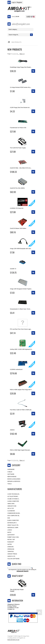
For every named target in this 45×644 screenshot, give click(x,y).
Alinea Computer (13, 501)
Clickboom (11, 511)
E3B (9, 518)
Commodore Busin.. (14, 513)
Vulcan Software (14, 559)
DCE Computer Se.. (14, 516)
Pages (9, 54)
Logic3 (10, 530)
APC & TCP (11, 508)
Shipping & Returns (14, 604)
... (18, 54)
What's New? (17, 576)
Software (11, 474)
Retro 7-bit (11, 540)
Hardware (11, 469)
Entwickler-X (12, 523)
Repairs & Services (14, 481)
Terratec (11, 552)
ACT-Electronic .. (13, 496)
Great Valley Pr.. (13, 525)
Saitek (10, 544)
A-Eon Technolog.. (14, 494)
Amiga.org (11, 504)
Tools (10, 484)
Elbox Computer (13, 520)
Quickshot (11, 535)
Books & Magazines (14, 479)
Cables (10, 472)
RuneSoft (11, 542)
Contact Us (11, 609)
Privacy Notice (12, 606)
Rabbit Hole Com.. (13, 537)
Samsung (11, 547)
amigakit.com (12, 506)
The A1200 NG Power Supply (17, 590)
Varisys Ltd (11, 556)
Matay (9, 532)
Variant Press (12, 554)
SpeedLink (11, 549)
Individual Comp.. (13, 528)
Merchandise (12, 477)
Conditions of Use (13, 608)
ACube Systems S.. (14, 499)
